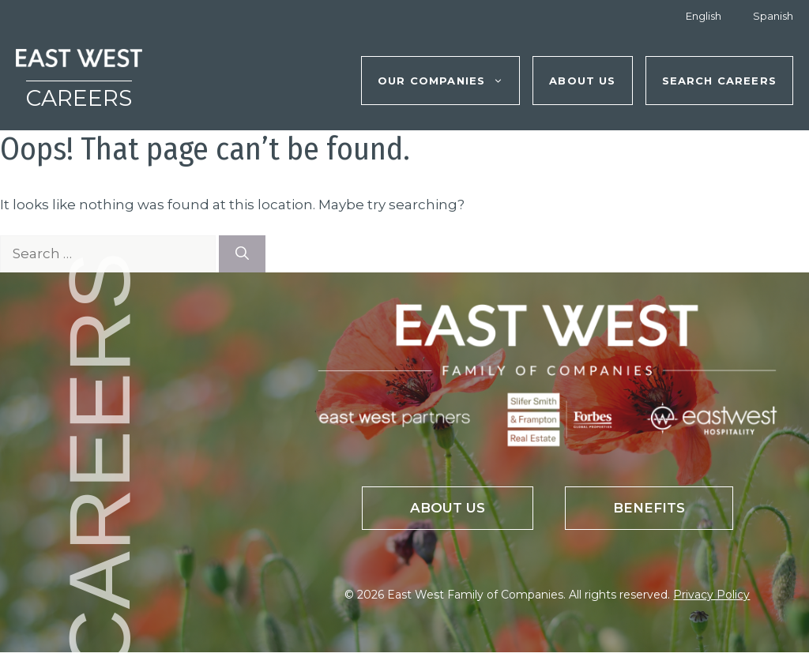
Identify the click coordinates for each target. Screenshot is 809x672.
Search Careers (719, 81)
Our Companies (448, 81)
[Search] (242, 254)
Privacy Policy (711, 595)
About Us (582, 81)
